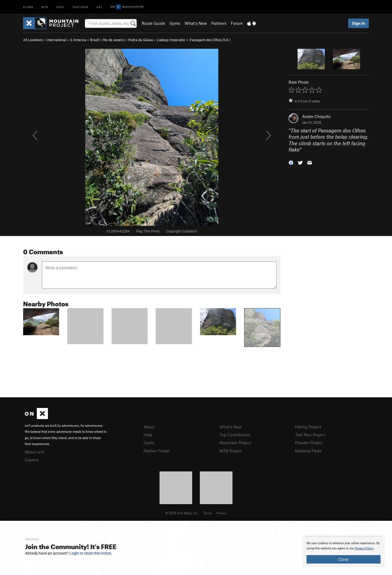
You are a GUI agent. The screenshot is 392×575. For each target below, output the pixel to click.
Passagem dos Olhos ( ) (210, 40)
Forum (237, 23)
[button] (291, 162)
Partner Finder (157, 451)
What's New (196, 23)
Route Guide (154, 23)
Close (344, 559)
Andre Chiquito (316, 116)
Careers (32, 460)
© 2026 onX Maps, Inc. (182, 513)
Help (148, 435)
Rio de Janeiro (114, 40)
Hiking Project (308, 427)
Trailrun (80, 7)
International (56, 40)
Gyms (175, 23)
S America (78, 40)
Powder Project (309, 443)
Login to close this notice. (91, 553)
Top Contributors (235, 435)
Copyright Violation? (182, 231)
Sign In (359, 23)
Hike (60, 7)
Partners (219, 23)
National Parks (308, 451)
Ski (99, 7)
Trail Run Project (310, 435)
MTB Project (231, 451)
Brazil (95, 40)
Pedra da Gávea (141, 40)
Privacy (222, 513)
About (149, 427)
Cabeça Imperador (171, 40)
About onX (35, 452)
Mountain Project (235, 443)
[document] (344, 552)
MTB (45, 7)
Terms (207, 513)
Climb (28, 7)
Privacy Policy (364, 548)
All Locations (33, 40)
